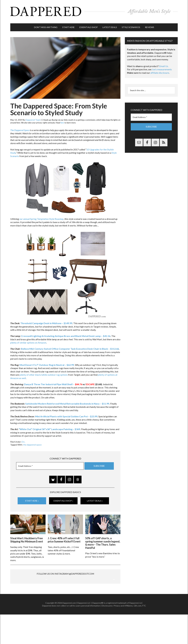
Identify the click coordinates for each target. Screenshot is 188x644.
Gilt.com (137, 635)
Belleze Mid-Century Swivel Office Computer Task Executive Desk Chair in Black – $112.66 (70, 347)
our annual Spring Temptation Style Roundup (41, 218)
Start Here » (32, 499)
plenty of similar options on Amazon (28, 341)
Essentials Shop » (63, 499)
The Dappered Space (20, 129)
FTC (144, 635)
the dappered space (32, 443)
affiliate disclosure (160, 71)
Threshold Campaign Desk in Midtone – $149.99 (46, 322)
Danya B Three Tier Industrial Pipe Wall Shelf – (53, 383)
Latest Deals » (95, 499)
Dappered (94, 11)
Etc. (23, 440)
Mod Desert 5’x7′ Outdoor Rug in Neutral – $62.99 (47, 364)
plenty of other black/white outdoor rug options (44, 373)
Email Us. (164, 65)
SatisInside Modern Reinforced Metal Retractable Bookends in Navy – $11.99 (67, 402)
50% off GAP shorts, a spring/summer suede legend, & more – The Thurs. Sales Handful (103, 541)
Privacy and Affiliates (123, 635)
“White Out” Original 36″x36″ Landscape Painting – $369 (49, 428)
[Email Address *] (50, 465)
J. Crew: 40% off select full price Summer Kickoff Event (64, 538)
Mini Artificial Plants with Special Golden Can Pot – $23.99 (66, 415)
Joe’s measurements (162, 68)
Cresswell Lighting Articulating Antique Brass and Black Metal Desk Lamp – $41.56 (66, 335)
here (62, 121)
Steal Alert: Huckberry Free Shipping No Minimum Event (27, 538)
